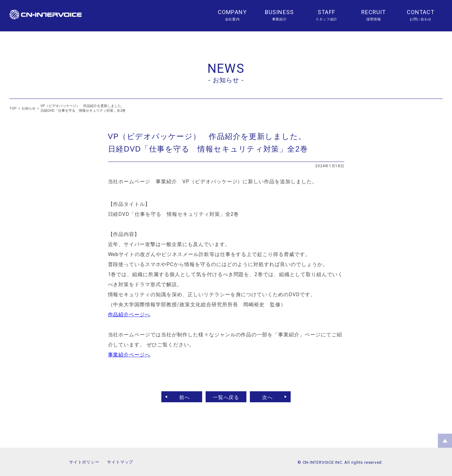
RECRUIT (374, 12)
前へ (182, 397)
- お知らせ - (226, 80)
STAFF (326, 12)
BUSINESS (279, 12)
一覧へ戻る (226, 397)
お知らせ (29, 108)
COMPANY (232, 12)
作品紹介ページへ (129, 315)
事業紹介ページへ (129, 355)
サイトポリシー (84, 462)
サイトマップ (120, 462)
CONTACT (421, 12)
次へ (270, 397)
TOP (13, 108)
